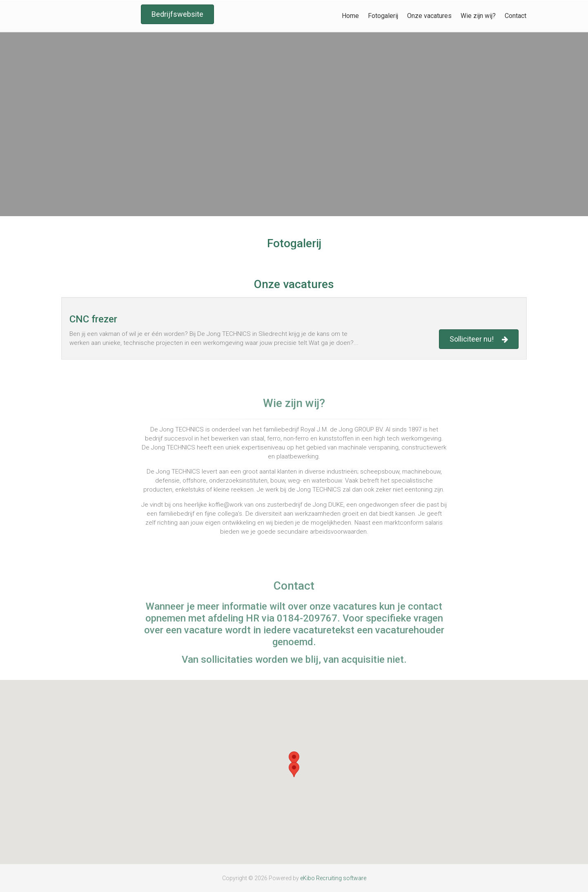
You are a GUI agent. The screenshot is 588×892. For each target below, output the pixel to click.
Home (350, 16)
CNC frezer (93, 319)
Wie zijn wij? (478, 16)
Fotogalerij (383, 16)
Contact (516, 16)
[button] (294, 759)
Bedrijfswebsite (177, 14)
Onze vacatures (429, 16)
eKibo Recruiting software (333, 878)
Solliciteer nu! (479, 339)
